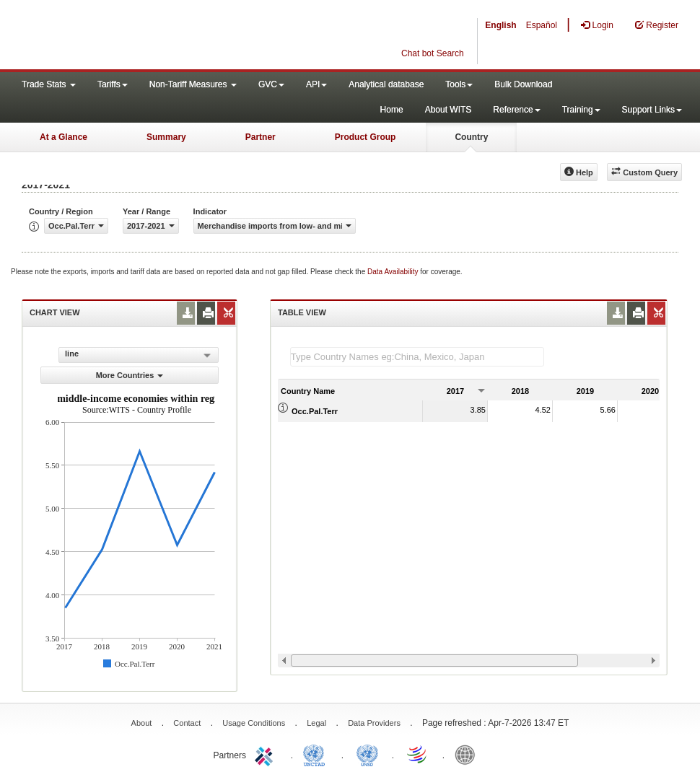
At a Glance (64, 137)
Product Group (366, 137)
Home (392, 110)
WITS (144, 36)
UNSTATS (367, 754)
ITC (266, 754)
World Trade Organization (418, 754)
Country (471, 137)
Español (542, 25)
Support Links (652, 110)
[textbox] (417, 357)
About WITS (449, 110)
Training (581, 110)
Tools (459, 84)
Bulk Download (523, 84)
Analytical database (386, 84)
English (500, 25)
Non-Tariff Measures (193, 84)
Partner (261, 137)
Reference (516, 110)
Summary (166, 137)
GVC (271, 84)
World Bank (468, 754)
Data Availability (394, 272)
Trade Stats (49, 84)
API (316, 84)
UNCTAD (317, 754)
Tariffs (113, 84)
